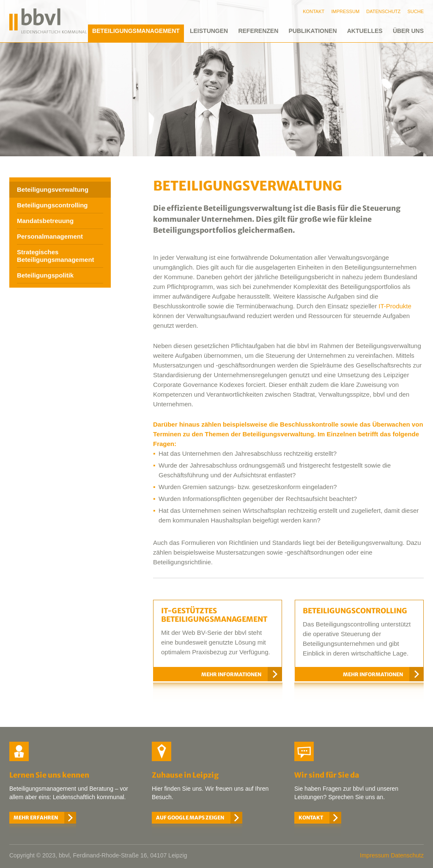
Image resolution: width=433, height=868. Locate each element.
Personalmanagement (50, 236)
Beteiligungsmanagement (136, 31)
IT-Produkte (395, 306)
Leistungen (209, 31)
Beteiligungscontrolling (52, 205)
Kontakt (311, 818)
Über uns (408, 31)
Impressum (374, 855)
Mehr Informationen (231, 674)
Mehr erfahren (36, 818)
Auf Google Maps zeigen (190, 818)
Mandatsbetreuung (45, 221)
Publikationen (312, 31)
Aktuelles (365, 31)
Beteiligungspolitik (45, 275)
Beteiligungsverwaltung (53, 189)
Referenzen (258, 31)
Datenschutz (407, 855)
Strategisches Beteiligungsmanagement (56, 256)
